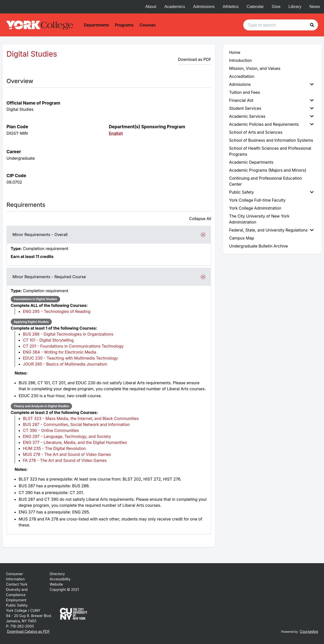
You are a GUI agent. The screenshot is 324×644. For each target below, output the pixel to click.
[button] (312, 25)
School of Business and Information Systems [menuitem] (271, 140)
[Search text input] (281, 25)
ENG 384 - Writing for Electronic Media (60, 352)
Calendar (255, 7)
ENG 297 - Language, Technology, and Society (67, 436)
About (151, 7)
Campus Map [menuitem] (242, 238)
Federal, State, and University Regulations (271, 230)
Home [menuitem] (235, 52)
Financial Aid (271, 100)
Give (276, 7)
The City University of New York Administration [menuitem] (259, 219)
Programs (124, 25)
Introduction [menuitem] (240, 60)
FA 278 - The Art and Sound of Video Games (65, 460)
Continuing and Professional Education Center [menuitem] (265, 181)
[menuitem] (272, 84)
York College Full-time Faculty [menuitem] (257, 200)
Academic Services (271, 116)
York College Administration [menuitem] (255, 208)
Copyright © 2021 (64, 589)
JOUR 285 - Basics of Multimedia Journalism (65, 364)
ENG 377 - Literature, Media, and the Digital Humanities (75, 442)
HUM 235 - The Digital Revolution (54, 448)
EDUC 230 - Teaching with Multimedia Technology (70, 358)
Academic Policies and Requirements (271, 124)
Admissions (204, 7)
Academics (175, 7)
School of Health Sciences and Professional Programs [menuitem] (270, 151)
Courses (148, 25)
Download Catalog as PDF (28, 631)
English (116, 133)
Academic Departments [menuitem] (251, 162)
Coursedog (309, 631)
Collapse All (200, 219)
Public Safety (271, 192)
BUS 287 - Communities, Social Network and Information (76, 424)
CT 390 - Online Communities (51, 430)
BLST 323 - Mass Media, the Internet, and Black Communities (81, 418)
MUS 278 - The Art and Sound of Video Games (67, 454)
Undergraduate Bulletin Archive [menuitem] (258, 246)
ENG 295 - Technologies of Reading (57, 311)
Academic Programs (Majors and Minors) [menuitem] (268, 170)
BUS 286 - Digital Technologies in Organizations (68, 334)
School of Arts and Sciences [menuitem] (256, 132)
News (315, 7)
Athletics (231, 7)
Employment (16, 600)
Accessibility (60, 579)
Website (56, 584)
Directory (57, 574)
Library (295, 7)
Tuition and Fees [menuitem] (244, 92)
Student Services (271, 108)
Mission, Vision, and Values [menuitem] (255, 68)
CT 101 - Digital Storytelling (48, 340)
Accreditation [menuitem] (242, 76)
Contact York (17, 584)
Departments (97, 25)
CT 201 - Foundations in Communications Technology (73, 346)
